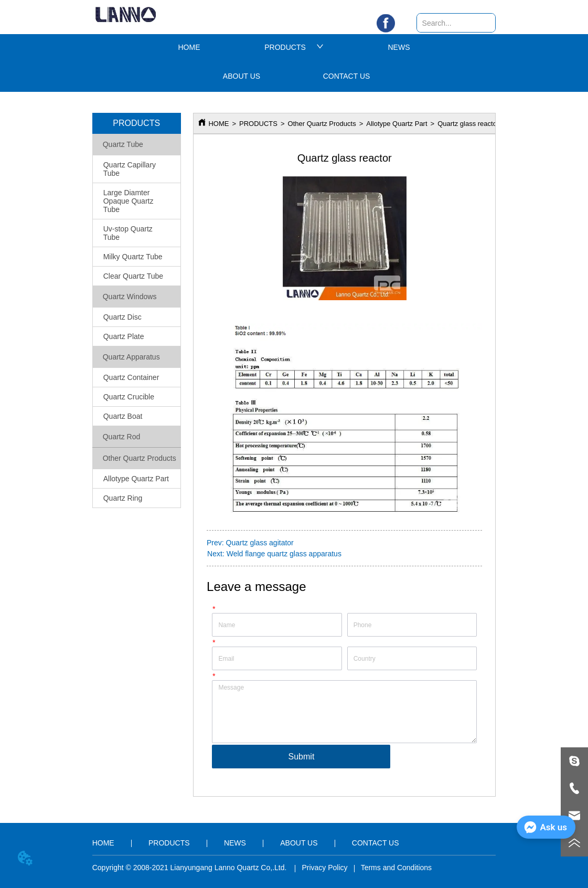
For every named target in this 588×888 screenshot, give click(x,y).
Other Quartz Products (322, 124)
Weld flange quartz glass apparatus (284, 554)
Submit (302, 757)
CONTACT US (347, 76)
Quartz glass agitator (260, 543)
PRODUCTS (294, 47)
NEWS (399, 47)
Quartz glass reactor (468, 124)
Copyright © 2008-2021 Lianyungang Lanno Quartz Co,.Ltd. (191, 868)
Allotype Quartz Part (397, 124)
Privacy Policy (324, 868)
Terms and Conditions (396, 868)
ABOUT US (242, 76)
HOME (189, 47)
